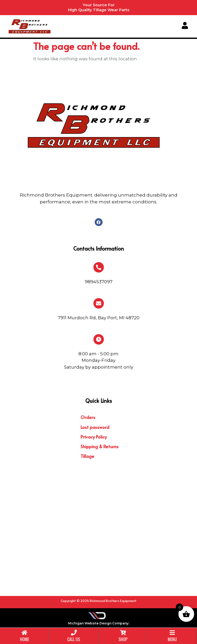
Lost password (95, 427)
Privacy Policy (94, 437)
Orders (88, 417)
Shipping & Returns (100, 446)
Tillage (87, 456)
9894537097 (99, 282)
